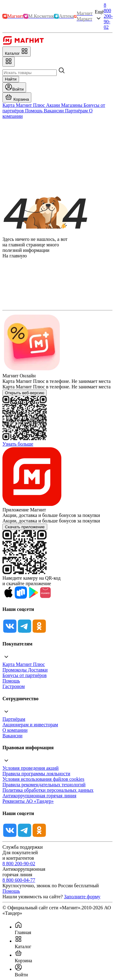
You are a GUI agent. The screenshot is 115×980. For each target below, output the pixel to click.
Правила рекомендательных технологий (44, 785)
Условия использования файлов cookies (43, 779)
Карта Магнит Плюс (24, 664)
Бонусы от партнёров (25, 675)
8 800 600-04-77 (19, 880)
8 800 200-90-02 (108, 16)
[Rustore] (21, 597)
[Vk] (10, 632)
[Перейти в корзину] (17, 97)
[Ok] (39, 632)
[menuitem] (64, 928)
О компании (15, 730)
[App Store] (9, 597)
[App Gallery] (45, 597)
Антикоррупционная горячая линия (39, 796)
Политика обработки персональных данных (48, 790)
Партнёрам (14, 719)
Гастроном (14, 686)
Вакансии (12, 736)
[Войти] (14, 87)
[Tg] (25, 632)
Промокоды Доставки (25, 670)
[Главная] (23, 44)
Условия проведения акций (31, 768)
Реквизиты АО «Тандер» (28, 801)
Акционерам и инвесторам (30, 725)
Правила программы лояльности (36, 774)
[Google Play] (33, 597)
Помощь (11, 681)
